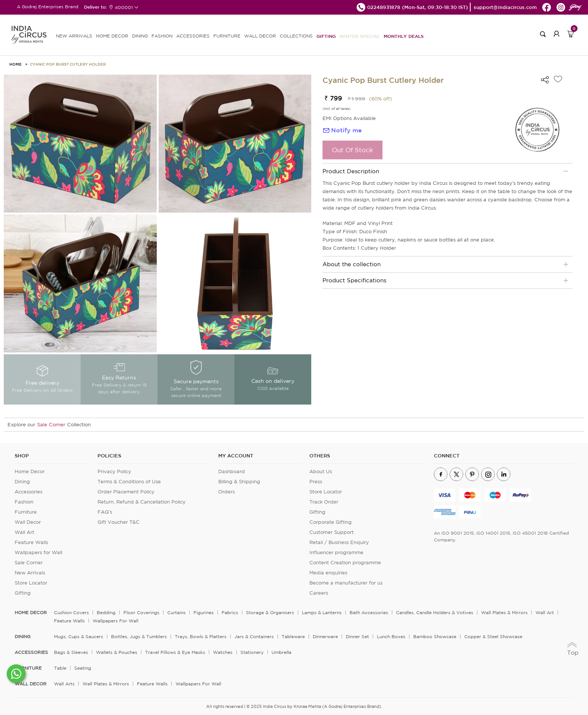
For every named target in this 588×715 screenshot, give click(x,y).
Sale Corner (51, 425)
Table (60, 668)
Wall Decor (28, 522)
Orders (226, 492)
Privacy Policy (114, 471)
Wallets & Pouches (117, 652)
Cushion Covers (71, 612)
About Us (321, 471)
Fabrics (230, 612)
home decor (31, 613)
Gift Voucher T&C (118, 522)
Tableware (293, 636)
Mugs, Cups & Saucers (79, 636)
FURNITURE (227, 36)
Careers (319, 593)
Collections (296, 36)
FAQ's (105, 512)
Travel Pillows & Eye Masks (175, 652)
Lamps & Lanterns (322, 612)
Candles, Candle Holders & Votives (435, 612)
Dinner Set (357, 636)
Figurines (204, 612)
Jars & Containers (254, 636)
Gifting (326, 36)
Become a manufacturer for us (346, 583)
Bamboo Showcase (435, 636)
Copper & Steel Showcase (493, 636)
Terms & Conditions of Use (129, 482)
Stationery (252, 652)
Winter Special (360, 36)
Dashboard (232, 471)
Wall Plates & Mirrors (504, 612)
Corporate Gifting (331, 522)
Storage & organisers (270, 612)
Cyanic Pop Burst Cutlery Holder (68, 64)
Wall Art (24, 532)
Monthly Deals (404, 36)
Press (316, 482)
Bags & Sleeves (71, 652)
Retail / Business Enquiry (339, 542)
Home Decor (30, 471)
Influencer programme (336, 552)
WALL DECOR (260, 36)
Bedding (106, 612)
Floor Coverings (141, 612)
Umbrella (281, 652)
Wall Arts (64, 684)
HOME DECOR (112, 36)
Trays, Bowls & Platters (201, 636)
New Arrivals (30, 573)
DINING (140, 36)
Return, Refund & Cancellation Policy (142, 502)
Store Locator (31, 583)
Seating (83, 668)
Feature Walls (31, 542)
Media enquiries (328, 573)
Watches (223, 652)
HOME (16, 64)
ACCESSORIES (193, 36)
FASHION (162, 36)
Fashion (24, 502)
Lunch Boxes (391, 636)
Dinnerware (325, 636)
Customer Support (331, 532)
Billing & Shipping (239, 482)
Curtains (176, 612)
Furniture (26, 512)
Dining (22, 482)
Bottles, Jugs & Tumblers (139, 636)
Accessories (28, 492)
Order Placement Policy (126, 492)
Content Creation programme (345, 563)
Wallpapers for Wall (38, 552)
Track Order (324, 502)
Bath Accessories (369, 612)
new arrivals (74, 36)
